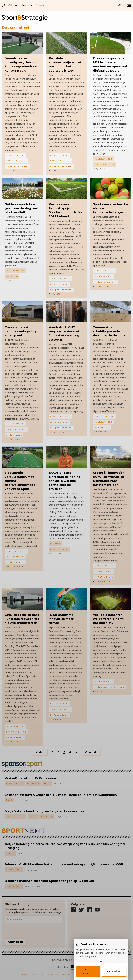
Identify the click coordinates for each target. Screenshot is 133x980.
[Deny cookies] (114, 971)
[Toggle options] (101, 962)
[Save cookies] (88, 971)
